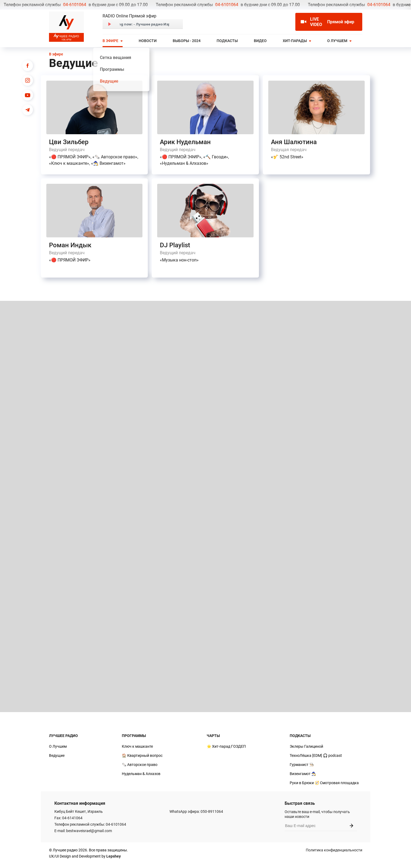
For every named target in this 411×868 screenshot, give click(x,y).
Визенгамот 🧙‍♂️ (303, 774)
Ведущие (57, 755)
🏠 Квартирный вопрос (142, 755)
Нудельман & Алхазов (141, 774)
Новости (148, 41)
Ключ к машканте (137, 746)
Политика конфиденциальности (334, 850)
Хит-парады (295, 41)
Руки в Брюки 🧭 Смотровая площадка (324, 783)
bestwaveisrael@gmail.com (89, 831)
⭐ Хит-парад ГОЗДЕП (226, 746)
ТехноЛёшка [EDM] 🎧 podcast (316, 755)
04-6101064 (17, 5)
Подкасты (227, 41)
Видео (260, 41)
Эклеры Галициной (306, 746)
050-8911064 (212, 811)
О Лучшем (337, 41)
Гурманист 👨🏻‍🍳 (302, 765)
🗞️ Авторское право (140, 765)
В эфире (110, 41)
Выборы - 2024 (187, 41)
